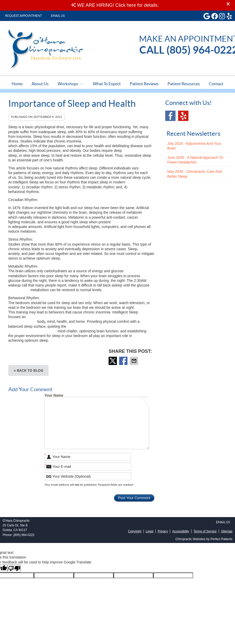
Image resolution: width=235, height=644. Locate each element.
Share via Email (134, 361)
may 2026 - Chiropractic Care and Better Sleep (195, 174)
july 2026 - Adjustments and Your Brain (194, 146)
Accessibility (181, 531)
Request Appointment (24, 16)
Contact (216, 84)
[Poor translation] (14, 568)
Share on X (113, 361)
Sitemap (227, 531)
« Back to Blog (29, 370)
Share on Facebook (124, 361)
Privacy (163, 531)
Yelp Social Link (183, 116)
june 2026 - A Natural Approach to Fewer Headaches (195, 160)
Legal (150, 531)
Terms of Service (205, 531)
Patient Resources (184, 84)
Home (17, 84)
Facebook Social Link (170, 116)
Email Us (58, 16)
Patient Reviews (144, 84)
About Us (40, 84)
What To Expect (107, 84)
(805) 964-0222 (24, 535)
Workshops (68, 84)
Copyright (135, 531)
